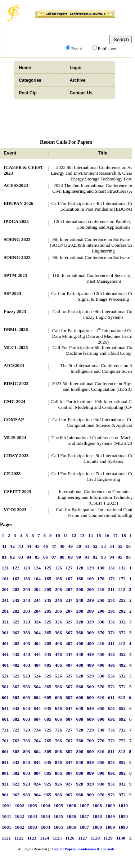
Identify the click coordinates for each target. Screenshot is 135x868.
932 (122, 784)
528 (80, 676)
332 (122, 622)
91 (87, 557)
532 (122, 676)
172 (122, 579)
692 (122, 719)
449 (90, 654)
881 (5, 773)
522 (16, 676)
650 (101, 708)
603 (27, 697)
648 (80, 708)
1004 (45, 806)
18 (124, 535)
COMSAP (14, 419)
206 (59, 589)
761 (5, 741)
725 (48, 730)
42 (12, 546)
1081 (6, 827)
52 (95, 546)
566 (59, 687)
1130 (121, 838)
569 (90, 687)
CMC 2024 (14, 401)
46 (46, 546)
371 (112, 633)
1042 (19, 816)
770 (101, 741)
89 (70, 557)
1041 (6, 816)
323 (27, 622)
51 (87, 546)
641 (5, 708)
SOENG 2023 (17, 239)
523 (27, 676)
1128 (95, 838)
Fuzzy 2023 (15, 311)
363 (27, 633)
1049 (110, 816)
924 (37, 784)
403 (27, 643)
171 (112, 579)
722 (16, 730)
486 (59, 665)
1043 (32, 816)
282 (16, 611)
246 (59, 600)
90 (79, 557)
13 (82, 535)
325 (48, 622)
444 (37, 654)
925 (48, 784)
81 (4, 557)
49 (70, 546)
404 (37, 643)
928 (80, 784)
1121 (6, 838)
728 (80, 730)
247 (69, 600)
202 (16, 589)
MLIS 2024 (15, 437)
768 (80, 741)
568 (80, 687)
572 (122, 687)
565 (48, 687)
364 (37, 633)
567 (69, 687)
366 (59, 633)
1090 (123, 827)
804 (37, 751)
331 (112, 622)
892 (122, 773)
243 (27, 600)
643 (27, 708)
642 (16, 708)
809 (90, 751)
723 (27, 730)
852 (122, 762)
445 (48, 654)
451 (112, 654)
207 (69, 589)
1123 (32, 838)
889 (90, 773)
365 (48, 633)
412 (122, 643)
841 (5, 762)
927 (69, 784)
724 (37, 730)
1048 (97, 816)
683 (27, 719)
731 (112, 730)
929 (90, 784)
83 (21, 557)
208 (80, 589)
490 (101, 665)
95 (120, 557)
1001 (6, 806)
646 (59, 708)
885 (48, 773)
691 (112, 719)
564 (37, 687)
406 (59, 643)
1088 (97, 827)
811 (111, 751)
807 (69, 751)
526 (59, 676)
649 (90, 708)
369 (90, 633)
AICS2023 (14, 365)
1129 (108, 838)
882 (16, 773)
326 (59, 622)
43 (21, 546)
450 (101, 654)
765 (48, 741)
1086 (71, 827)
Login (76, 68)
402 (16, 643)
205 (48, 589)
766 (59, 741)
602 (16, 697)
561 (5, 687)
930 (101, 784)
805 (48, 751)
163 (27, 579)
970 (101, 795)
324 (37, 622)
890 (101, 773)
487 (69, 665)
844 (37, 762)
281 (5, 611)
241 (5, 600)
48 (62, 546)
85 (37, 557)
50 (79, 546)
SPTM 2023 (15, 275)
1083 (32, 827)
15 (99, 535)
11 (66, 535)
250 (101, 600)
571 (112, 687)
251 (112, 600)
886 (59, 773)
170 (101, 579)
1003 (32, 806)
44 (29, 546)
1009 (110, 806)
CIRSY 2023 (16, 455)
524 (37, 676)
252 (122, 600)
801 (5, 751)
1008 (97, 806)
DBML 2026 (16, 329)
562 (16, 687)
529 (90, 676)
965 (48, 795)
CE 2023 (12, 473)
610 (101, 697)
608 (80, 697)
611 (111, 697)
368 (80, 633)
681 (5, 719)
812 (122, 751)
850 (101, 762)
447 (69, 654)
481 (5, 665)
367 (69, 633)
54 (112, 546)
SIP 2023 (12, 293)
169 (90, 579)
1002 (19, 806)
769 (90, 741)
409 (90, 643)
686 (59, 719)
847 (69, 762)
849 (90, 762)
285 (48, 611)
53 (103, 546)
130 (101, 568)
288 (80, 611)
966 (59, 795)
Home (25, 68)
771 (112, 741)
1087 (84, 827)
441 (5, 654)
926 (59, 784)
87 (54, 557)
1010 (123, 806)
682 (16, 719)
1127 (83, 838)
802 (16, 751)
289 (90, 611)
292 (122, 611)
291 (112, 611)
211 (111, 589)
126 (59, 568)
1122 (19, 838)
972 (122, 795)
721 (5, 730)
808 (80, 751)
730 (101, 730)
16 (107, 535)
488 (80, 665)
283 (27, 611)
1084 (45, 827)
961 (5, 795)
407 (69, 643)
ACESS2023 (16, 185)
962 (16, 795)
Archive (78, 80)
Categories (30, 80)
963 (27, 795)
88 (62, 557)
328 (80, 622)
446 (59, 654)
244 (37, 600)
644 (37, 708)
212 (122, 589)
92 (95, 557)
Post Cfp (28, 93)
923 (27, 784)
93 (103, 557)
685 (48, 719)
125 (48, 568)
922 (16, 784)
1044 (45, 816)
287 (69, 611)
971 (112, 795)
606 (59, 697)
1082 (19, 827)
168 (80, 579)
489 (90, 665)
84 (29, 557)
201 (5, 589)
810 (101, 751)
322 (16, 622)
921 (5, 784)
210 (101, 589)
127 (69, 568)
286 (59, 611)
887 (69, 773)
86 (46, 557)
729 (90, 730)
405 (48, 643)
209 (90, 589)
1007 (84, 806)
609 (90, 697)
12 (74, 535)
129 (90, 568)
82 (12, 557)
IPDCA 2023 (16, 221)
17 (115, 535)
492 (122, 665)
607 (69, 697)
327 (69, 622)
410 (101, 643)
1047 (84, 816)
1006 (71, 806)
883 (27, 773)
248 (80, 600)
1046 (71, 816)
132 (122, 568)
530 (101, 676)
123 (27, 568)
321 (5, 622)
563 (27, 687)
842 (16, 762)
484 (37, 665)
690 (101, 719)
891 (112, 773)
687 (69, 719)
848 (80, 762)
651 (112, 708)
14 (91, 535)
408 (80, 643)
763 (27, 741)
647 (69, 708)
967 (69, 795)
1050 (123, 816)
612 (122, 697)
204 (37, 589)
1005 (58, 806)
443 (27, 654)
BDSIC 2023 (16, 383)
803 (27, 751)
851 (112, 762)
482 (16, 665)
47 (54, 546)
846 (59, 762)
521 (5, 676)
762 (16, 741)
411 (111, 643)
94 (112, 557)
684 (37, 719)
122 (16, 568)
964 (37, 795)
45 (37, 546)
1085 (58, 827)
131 (112, 568)
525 (48, 676)
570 (101, 687)
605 (48, 697)
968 (80, 795)
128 (80, 568)
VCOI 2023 (15, 509)
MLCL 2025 (16, 347)
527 (69, 676)
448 (80, 654)
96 (128, 557)
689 (90, 719)
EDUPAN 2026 (18, 203)
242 (16, 600)
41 (4, 546)
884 (37, 773)
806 (59, 751)
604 (37, 697)
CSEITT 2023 (17, 491)
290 (101, 611)
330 (101, 622)
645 (48, 708)
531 (112, 676)
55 (120, 546)
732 (122, 730)
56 (128, 546)
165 (48, 579)
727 (69, 730)
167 (69, 579)
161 (5, 579)
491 (112, 665)
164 (37, 579)
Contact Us (81, 93)
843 (27, 762)
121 (5, 568)
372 (122, 633)
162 (16, 579)
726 (59, 730)
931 (112, 784)
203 (27, 589)
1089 (110, 827)
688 (80, 719)
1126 (70, 838)
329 (90, 622)
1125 (57, 838)
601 (5, 697)
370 (101, 633)
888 (80, 773)
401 (5, 643)
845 (48, 762)
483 (27, 665)
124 (37, 568)
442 (16, 654)
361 (5, 633)
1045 (58, 816)
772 (122, 741)
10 (58, 535)
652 (122, 708)
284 (37, 611)
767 (69, 741)
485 (48, 665)
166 (59, 579)
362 (16, 633)
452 (122, 654)
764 (37, 741)
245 (48, 600)
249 (90, 600)
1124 (44, 838)
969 (90, 795)
